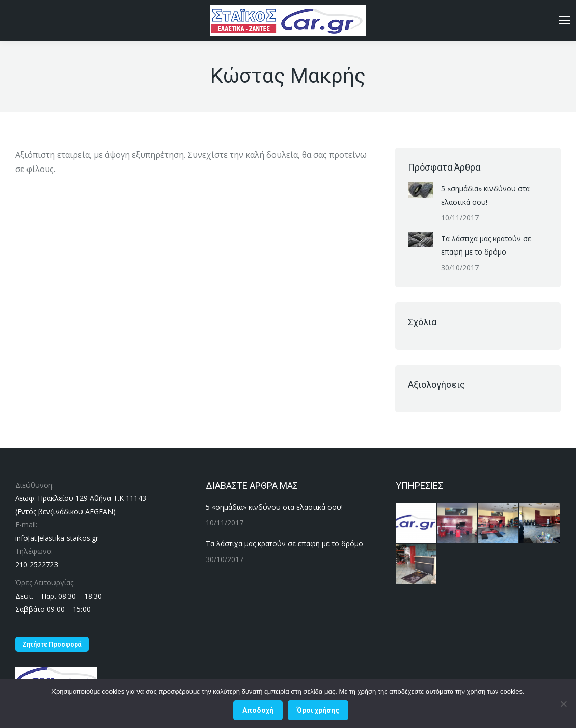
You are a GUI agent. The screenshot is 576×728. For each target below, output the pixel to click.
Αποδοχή (258, 710)
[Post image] (421, 190)
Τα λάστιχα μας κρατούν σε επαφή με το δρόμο (486, 245)
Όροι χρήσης (318, 710)
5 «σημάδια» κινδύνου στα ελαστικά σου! (485, 195)
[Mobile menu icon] (565, 20)
